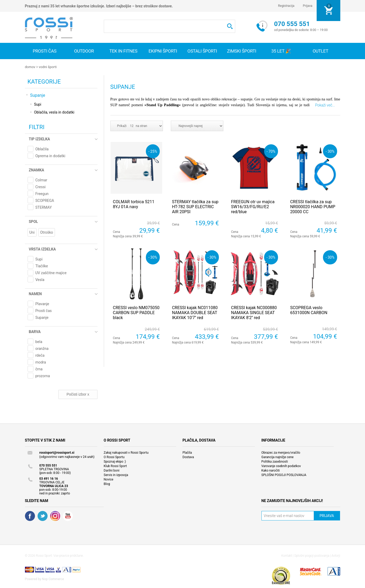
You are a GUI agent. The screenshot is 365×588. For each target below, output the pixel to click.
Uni (32, 232)
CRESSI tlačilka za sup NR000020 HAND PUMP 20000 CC (313, 206)
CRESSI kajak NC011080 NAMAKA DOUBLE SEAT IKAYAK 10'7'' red (195, 312)
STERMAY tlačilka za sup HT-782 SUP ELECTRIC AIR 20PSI (195, 206)
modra (41, 362)
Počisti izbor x (78, 394)
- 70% (271, 151)
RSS (55, 516)
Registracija (286, 6)
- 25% (153, 151)
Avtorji (336, 555)
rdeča (40, 355)
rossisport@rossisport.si (57, 452)
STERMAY (44, 207)
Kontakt (287, 555)
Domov (30, 67)
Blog (107, 484)
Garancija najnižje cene (278, 457)
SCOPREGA (45, 200)
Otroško (47, 232)
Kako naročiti (271, 470)
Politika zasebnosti (275, 461)
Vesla (40, 279)
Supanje (38, 95)
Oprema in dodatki (50, 156)
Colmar (41, 180)
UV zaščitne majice (51, 273)
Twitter (43, 516)
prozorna (43, 376)
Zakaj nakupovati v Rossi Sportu (126, 452)
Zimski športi (242, 51)
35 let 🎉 (281, 51)
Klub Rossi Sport (115, 466)
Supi (38, 104)
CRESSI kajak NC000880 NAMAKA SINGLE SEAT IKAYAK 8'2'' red (254, 312)
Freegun (42, 193)
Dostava (188, 457)
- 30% (330, 151)
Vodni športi (48, 67)
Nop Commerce (53, 579)
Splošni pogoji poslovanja (312, 555)
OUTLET (321, 51)
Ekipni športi (163, 51)
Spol (34, 221)
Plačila (187, 452)
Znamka (37, 170)
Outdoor (84, 51)
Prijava (307, 6)
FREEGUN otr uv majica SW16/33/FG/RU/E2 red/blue (253, 206)
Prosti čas (44, 51)
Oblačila (42, 149)
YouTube (68, 516)
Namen (35, 294)
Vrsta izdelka (42, 249)
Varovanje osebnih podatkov (281, 466)
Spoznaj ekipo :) (115, 461)
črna (39, 369)
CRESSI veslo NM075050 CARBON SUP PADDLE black (136, 312)
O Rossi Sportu (114, 457)
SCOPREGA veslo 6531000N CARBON (309, 310)
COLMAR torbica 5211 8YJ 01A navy (134, 204)
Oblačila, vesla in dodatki (54, 112)
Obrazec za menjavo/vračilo (281, 452)
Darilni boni (112, 470)
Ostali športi (202, 51)
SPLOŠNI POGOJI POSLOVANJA (284, 475)
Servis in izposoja (116, 475)
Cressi (41, 187)
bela (39, 341)
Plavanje (42, 304)
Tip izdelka (40, 139)
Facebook (30, 516)
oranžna (42, 348)
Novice (109, 479)
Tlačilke (42, 266)
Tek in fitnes (123, 51)
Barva (35, 331)
